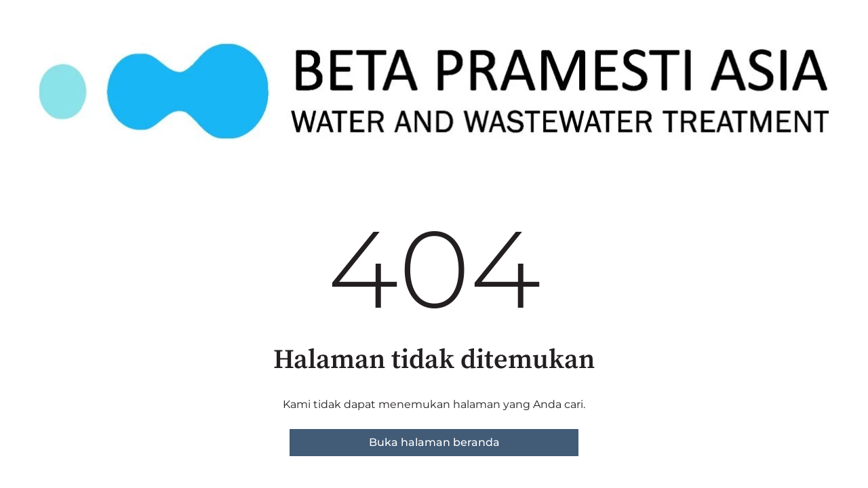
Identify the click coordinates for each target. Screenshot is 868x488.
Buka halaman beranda (434, 442)
